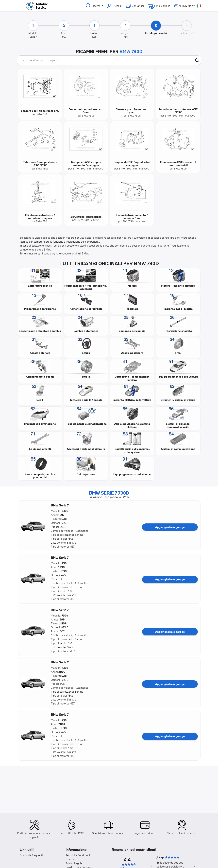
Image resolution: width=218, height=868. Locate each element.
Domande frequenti (31, 855)
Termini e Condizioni (78, 855)
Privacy (70, 859)
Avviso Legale (74, 863)
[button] (33, 526)
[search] (197, 60)
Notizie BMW (184, 6)
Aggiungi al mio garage (170, 527)
